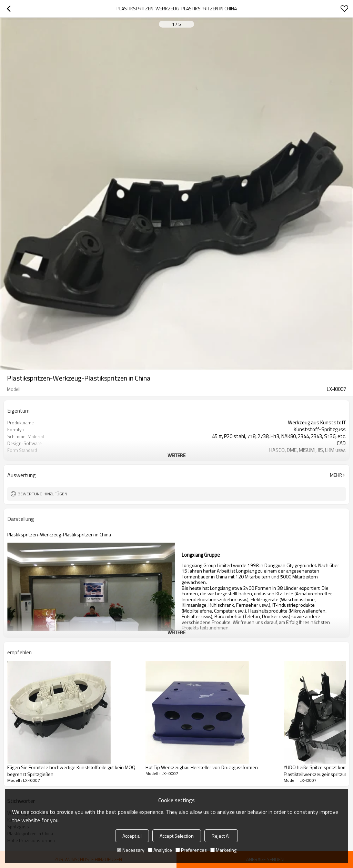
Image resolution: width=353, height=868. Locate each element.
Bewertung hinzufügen (42, 494)
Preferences (191, 850)
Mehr (336, 475)
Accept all (132, 836)
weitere (176, 455)
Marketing (223, 850)
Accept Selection (177, 836)
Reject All (221, 836)
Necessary (131, 850)
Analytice (160, 850)
